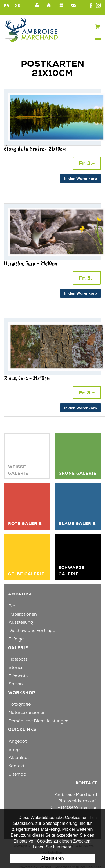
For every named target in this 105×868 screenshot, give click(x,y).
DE (17, 5)
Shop (14, 750)
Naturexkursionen (27, 713)
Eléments (18, 676)
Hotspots (18, 659)
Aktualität (19, 758)
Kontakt (73, 6)
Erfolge (16, 639)
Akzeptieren (52, 858)
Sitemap (61, 6)
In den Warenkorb (81, 178)
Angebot (18, 741)
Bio (12, 606)
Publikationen (23, 614)
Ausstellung (21, 622)
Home (49, 6)
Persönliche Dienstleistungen (39, 721)
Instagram (98, 6)
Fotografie (20, 704)
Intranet (37, 6)
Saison (16, 684)
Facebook (91, 6)
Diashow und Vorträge (32, 631)
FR (7, 5)
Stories (16, 668)
